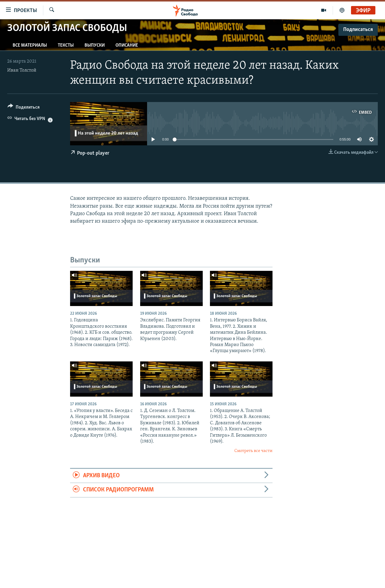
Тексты (66, 45)
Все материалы (30, 45)
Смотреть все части (253, 451)
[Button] (24, 108)
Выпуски (95, 45)
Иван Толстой (22, 70)
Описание (127, 45)
